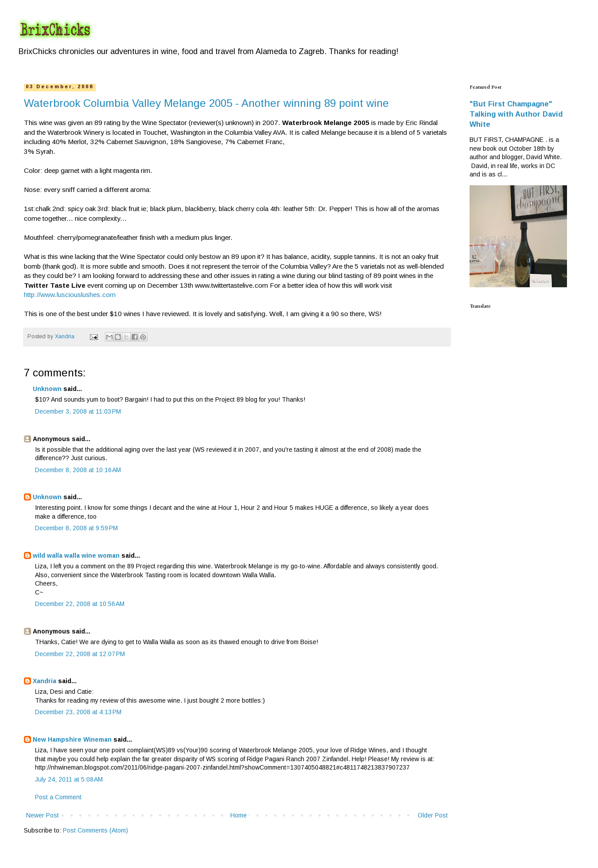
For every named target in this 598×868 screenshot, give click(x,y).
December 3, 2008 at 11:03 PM (78, 411)
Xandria (45, 681)
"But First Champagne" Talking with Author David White (516, 114)
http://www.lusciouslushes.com (70, 295)
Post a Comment (58, 797)
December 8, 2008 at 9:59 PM (76, 528)
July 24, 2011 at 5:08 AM (69, 779)
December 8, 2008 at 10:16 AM (78, 470)
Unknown (47, 389)
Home (239, 815)
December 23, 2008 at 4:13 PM (78, 712)
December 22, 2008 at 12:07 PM (80, 654)
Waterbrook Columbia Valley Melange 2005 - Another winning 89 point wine (206, 103)
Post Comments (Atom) (95, 830)
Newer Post (43, 815)
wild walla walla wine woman (76, 555)
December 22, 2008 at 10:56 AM (80, 604)
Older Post (433, 815)
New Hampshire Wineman (72, 739)
